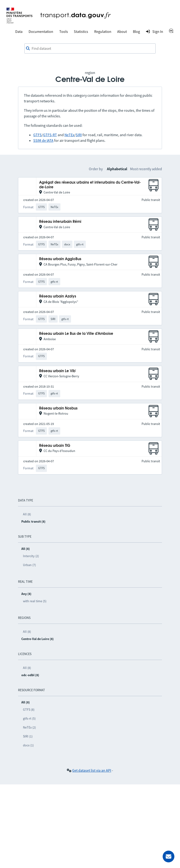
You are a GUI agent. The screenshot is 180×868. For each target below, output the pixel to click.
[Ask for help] (169, 856)
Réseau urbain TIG (55, 446)
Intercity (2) (31, 556)
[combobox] (90, 49)
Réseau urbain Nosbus (58, 408)
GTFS (37, 135)
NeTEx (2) (29, 727)
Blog (136, 31)
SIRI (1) (28, 736)
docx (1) (28, 745)
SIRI (79, 135)
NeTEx (69, 135)
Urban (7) (29, 565)
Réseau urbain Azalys (58, 296)
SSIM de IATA (43, 140)
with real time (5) (35, 601)
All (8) (27, 514)
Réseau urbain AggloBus (60, 259)
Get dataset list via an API (92, 770)
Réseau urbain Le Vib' (58, 371)
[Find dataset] (90, 49)
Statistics (81, 31)
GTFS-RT (50, 135)
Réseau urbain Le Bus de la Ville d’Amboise (76, 334)
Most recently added (146, 169)
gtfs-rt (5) (29, 718)
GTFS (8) (29, 710)
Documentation (41, 31)
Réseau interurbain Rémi (60, 222)
